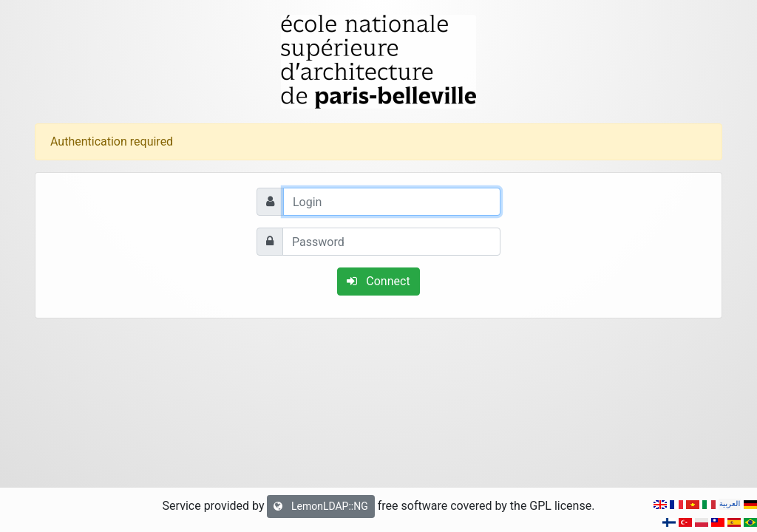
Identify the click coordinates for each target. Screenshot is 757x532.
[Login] (392, 202)
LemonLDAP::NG (320, 506)
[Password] (391, 242)
